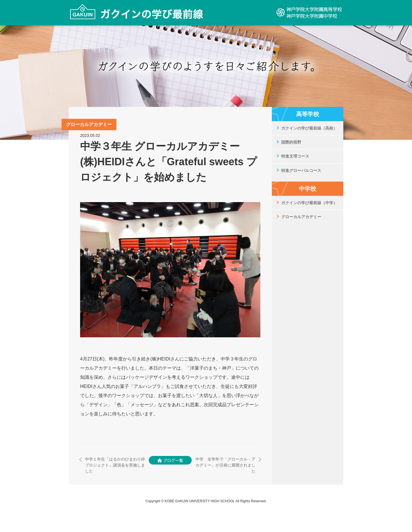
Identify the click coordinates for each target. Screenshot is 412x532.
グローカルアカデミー (301, 217)
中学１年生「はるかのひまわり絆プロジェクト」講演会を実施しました (115, 465)
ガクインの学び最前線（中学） (309, 203)
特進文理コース (295, 156)
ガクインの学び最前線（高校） (309, 128)
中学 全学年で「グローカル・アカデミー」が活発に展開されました (225, 465)
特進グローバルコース (301, 170)
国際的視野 (291, 142)
